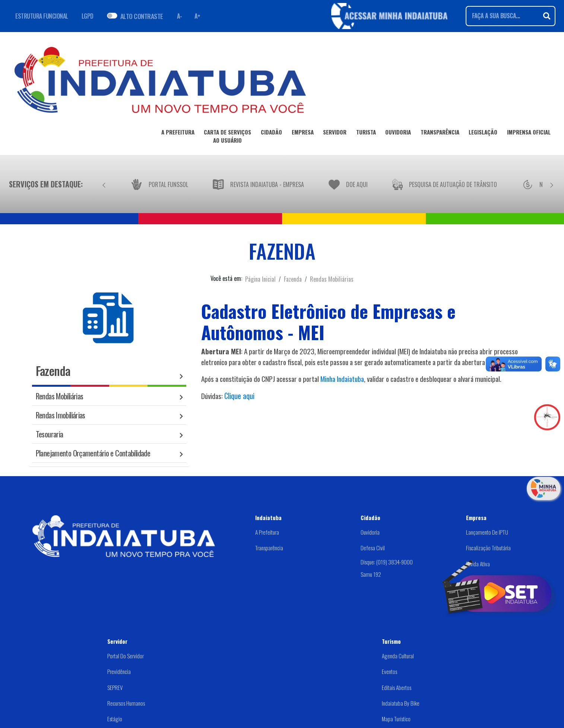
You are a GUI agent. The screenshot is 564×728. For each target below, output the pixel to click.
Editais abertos (397, 687)
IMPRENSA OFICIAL (529, 133)
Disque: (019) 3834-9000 (387, 562)
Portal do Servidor (126, 656)
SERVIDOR (335, 133)
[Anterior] (104, 184)
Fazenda (293, 279)
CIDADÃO (271, 133)
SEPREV (115, 687)
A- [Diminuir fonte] (180, 16)
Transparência (269, 548)
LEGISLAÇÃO (483, 133)
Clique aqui (239, 396)
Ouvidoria (370, 532)
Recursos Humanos (126, 703)
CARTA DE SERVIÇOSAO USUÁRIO (227, 137)
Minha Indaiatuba (342, 379)
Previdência (119, 671)
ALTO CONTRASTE (142, 16)
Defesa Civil (373, 548)
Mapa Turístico (396, 719)
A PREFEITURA (178, 133)
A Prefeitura (267, 532)
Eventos (389, 671)
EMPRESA (303, 133)
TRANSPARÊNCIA (440, 133)
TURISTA (366, 133)
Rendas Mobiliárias (332, 279)
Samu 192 (371, 574)
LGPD (88, 16)
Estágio (115, 719)
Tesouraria (50, 434)
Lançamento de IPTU (487, 532)
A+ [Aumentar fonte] (197, 16)
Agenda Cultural (398, 656)
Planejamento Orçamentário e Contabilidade (93, 453)
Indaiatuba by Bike (401, 703)
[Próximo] (552, 184)
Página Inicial (260, 279)
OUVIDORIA (398, 133)
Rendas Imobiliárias (61, 415)
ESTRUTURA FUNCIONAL (42, 16)
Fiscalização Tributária (488, 548)
